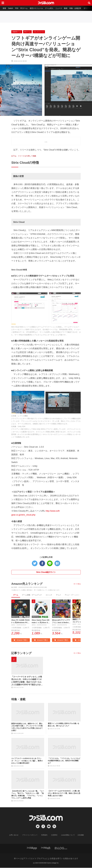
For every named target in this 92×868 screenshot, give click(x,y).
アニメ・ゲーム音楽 (72, 595)
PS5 (17, 8)
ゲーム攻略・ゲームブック (32, 595)
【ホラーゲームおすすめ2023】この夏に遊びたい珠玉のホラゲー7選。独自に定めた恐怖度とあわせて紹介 (64, 794)
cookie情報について (67, 835)
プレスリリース (39, 32)
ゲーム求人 (50, 8)
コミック (49, 595)
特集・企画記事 (77, 8)
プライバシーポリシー (31, 835)
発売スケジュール (37, 8)
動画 (67, 8)
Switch (11, 8)
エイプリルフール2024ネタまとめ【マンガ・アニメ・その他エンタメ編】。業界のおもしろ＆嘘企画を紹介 (27, 761)
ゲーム (16, 595)
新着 (4, 8)
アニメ (58, 595)
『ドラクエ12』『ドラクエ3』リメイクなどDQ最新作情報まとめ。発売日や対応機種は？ (64, 761)
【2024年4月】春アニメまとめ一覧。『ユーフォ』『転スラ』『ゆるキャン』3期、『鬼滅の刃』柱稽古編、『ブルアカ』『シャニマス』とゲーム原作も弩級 (28, 795)
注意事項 (54, 835)
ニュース (60, 8)
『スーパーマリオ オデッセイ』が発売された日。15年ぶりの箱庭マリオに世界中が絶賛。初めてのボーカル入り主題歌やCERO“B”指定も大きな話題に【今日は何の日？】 (27, 681)
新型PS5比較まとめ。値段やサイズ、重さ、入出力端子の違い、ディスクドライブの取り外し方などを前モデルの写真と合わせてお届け (28, 727)
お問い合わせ (16, 835)
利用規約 (44, 835)
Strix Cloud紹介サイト (46, 572)
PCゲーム (25, 8)
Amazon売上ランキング (27, 584)
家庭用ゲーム (17, 32)
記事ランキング (22, 653)
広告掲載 (79, 835)
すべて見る (77, 584)
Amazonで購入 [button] (21, 640)
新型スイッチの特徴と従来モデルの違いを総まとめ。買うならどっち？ (64, 725)
